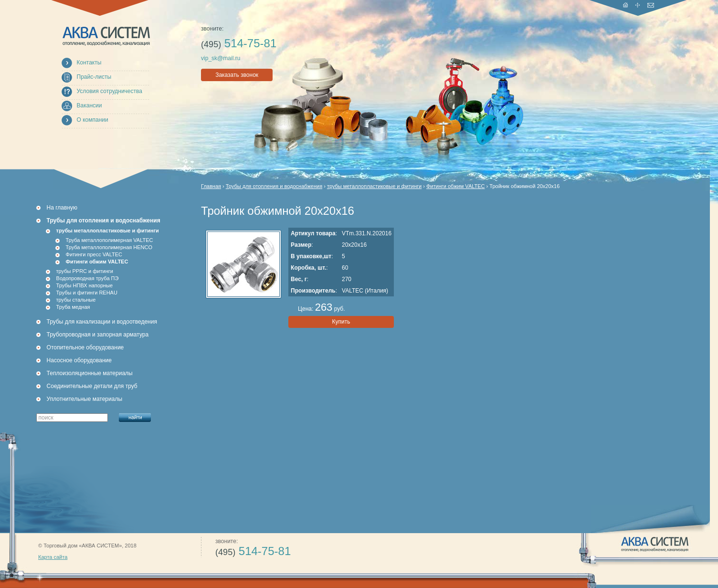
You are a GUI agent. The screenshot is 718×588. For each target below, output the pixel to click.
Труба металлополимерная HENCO (109, 247)
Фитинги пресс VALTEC (94, 254)
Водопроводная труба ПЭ (88, 278)
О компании (93, 120)
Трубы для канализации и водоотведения (102, 322)
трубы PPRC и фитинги (85, 271)
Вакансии (90, 105)
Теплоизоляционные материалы (90, 373)
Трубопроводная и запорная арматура (98, 335)
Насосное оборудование (79, 360)
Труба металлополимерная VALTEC (110, 240)
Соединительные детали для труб (92, 386)
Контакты (89, 63)
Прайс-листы (94, 77)
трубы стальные (76, 300)
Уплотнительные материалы (84, 399)
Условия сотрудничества (110, 91)
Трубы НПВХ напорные (85, 285)
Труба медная (73, 307)
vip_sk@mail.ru (221, 58)
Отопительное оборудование (85, 347)
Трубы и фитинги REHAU (87, 293)
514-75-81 (239, 43)
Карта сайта (53, 557)
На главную (62, 208)
